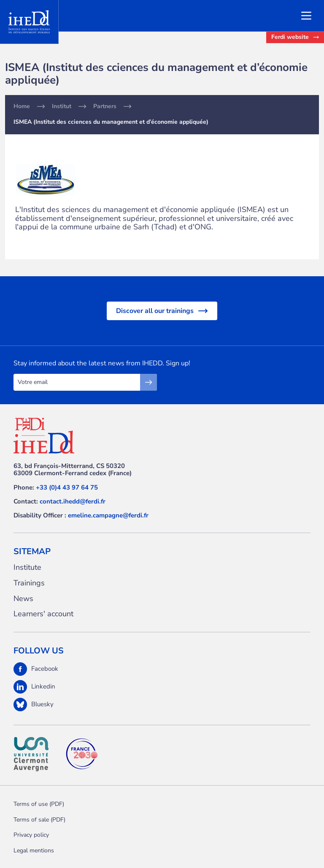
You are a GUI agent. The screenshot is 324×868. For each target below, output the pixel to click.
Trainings (29, 583)
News (23, 599)
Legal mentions (34, 850)
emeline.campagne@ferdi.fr (108, 515)
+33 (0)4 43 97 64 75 (67, 487)
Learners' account (43, 614)
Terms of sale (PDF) (39, 820)
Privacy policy (31, 835)
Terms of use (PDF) (39, 804)
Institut (62, 106)
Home (22, 106)
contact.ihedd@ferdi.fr (73, 501)
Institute (27, 567)
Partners (105, 106)
